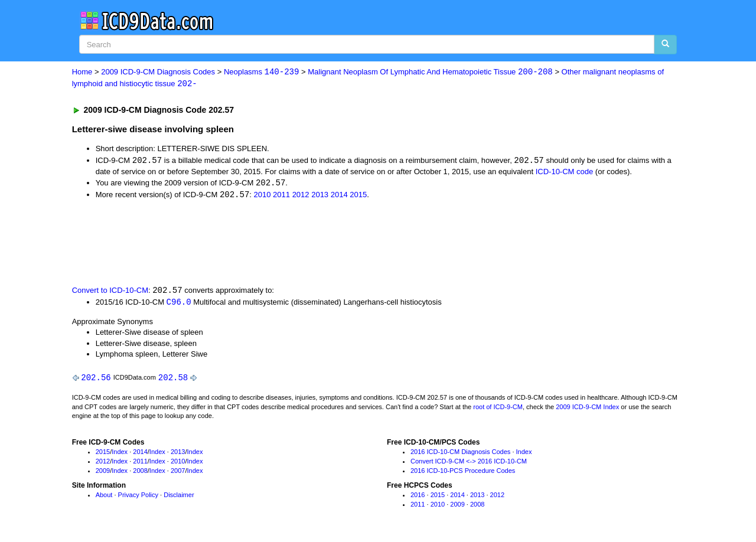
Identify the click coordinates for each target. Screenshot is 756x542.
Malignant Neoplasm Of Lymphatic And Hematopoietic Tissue (430, 72)
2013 (320, 196)
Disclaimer (179, 498)
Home (82, 72)
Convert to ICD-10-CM (110, 292)
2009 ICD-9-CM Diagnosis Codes (158, 72)
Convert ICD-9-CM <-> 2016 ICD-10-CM (469, 463)
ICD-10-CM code (565, 172)
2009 (103, 473)
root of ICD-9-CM (498, 409)
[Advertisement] (283, 243)
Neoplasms (261, 72)
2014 (339, 196)
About (104, 498)
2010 (263, 196)
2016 (418, 498)
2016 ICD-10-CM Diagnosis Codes (460, 455)
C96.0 (179, 304)
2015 (358, 196)
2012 (301, 196)
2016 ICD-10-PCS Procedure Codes (463, 473)
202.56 (96, 380)
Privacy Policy (138, 498)
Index (120, 455)
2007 (178, 473)
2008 (140, 473)
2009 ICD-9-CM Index (587, 409)
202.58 (173, 380)
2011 (281, 196)
